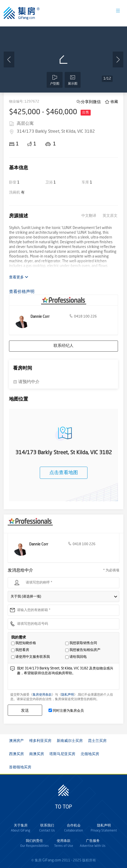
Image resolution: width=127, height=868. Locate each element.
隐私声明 (68, 695)
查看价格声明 (22, 292)
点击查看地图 (64, 473)
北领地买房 (90, 754)
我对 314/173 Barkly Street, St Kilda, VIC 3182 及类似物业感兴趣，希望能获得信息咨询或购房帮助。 (67, 678)
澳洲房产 (16, 741)
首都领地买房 (20, 767)
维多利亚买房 (40, 741)
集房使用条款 (42, 695)
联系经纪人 (63, 346)
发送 (25, 710)
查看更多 (19, 277)
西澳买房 (16, 754)
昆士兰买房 (97, 741)
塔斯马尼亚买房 (62, 754)
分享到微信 (91, 102)
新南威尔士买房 (70, 741)
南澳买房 (37, 754)
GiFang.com (52, 860)
